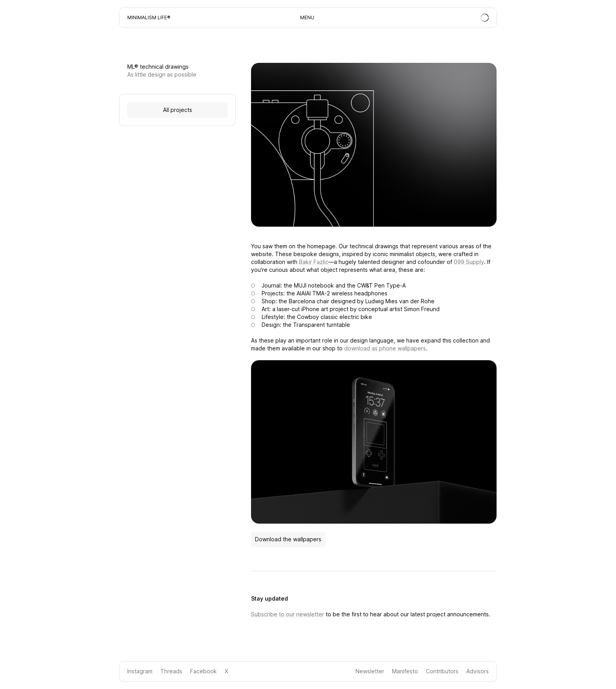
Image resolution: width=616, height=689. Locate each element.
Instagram (140, 671)
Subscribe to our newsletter (288, 614)
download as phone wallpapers (385, 348)
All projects (178, 110)
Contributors (442, 671)
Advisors (478, 671)
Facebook (203, 671)
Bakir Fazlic (314, 262)
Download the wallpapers (288, 539)
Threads (171, 671)
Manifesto (405, 671)
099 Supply (469, 262)
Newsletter (370, 671)
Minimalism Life (147, 17)
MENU (307, 17)
